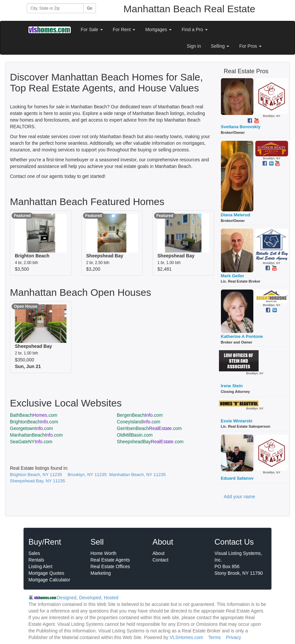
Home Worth (104, 553)
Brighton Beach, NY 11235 (36, 475)
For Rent (124, 29)
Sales (34, 553)
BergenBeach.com (140, 415)
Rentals (36, 560)
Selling (220, 46)
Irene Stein (232, 386)
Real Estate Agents (110, 560)
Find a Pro (194, 29)
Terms (214, 637)
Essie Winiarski (237, 421)
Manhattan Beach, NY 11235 (137, 475)
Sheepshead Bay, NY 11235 (38, 481)
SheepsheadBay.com (150, 442)
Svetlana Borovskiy (241, 127)
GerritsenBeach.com (149, 428)
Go (90, 8)
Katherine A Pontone (242, 336)
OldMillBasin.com (135, 435)
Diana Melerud (236, 215)
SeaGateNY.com (31, 442)
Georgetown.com (31, 428)
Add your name (240, 497)
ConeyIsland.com (139, 422)
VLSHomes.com (186, 637)
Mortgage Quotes (46, 573)
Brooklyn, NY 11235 (87, 475)
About (159, 553)
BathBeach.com (34, 415)
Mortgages (158, 29)
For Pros (250, 46)
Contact (160, 560)
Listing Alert (40, 566)
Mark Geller (233, 276)
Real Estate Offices (110, 566)
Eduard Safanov (237, 478)
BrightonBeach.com (34, 422)
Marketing (101, 573)
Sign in (194, 46)
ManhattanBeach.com (36, 435)
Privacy (233, 637)
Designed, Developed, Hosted (88, 598)
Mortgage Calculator (49, 580)
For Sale (92, 29)
